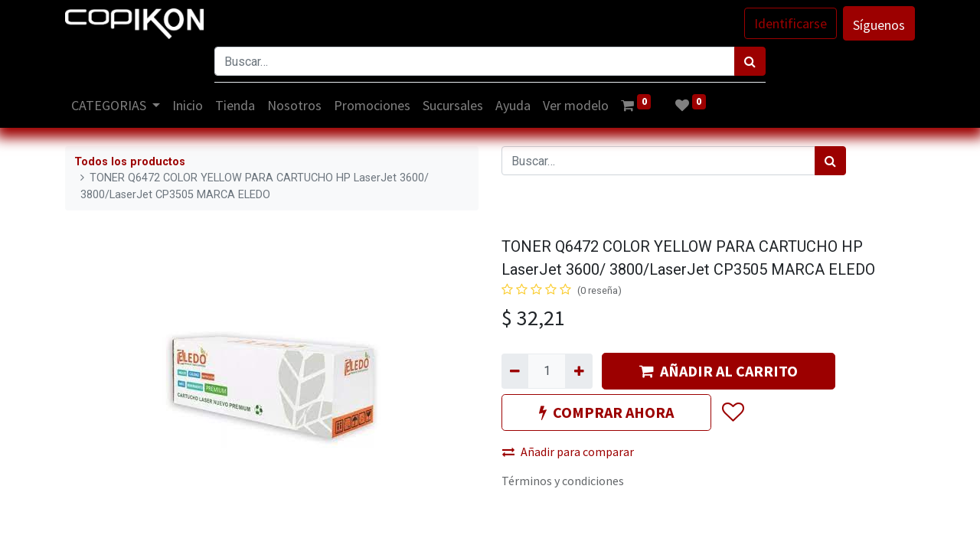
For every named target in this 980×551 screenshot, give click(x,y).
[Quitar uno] (515, 371)
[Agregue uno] (578, 371)
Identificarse (791, 23)
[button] (732, 412)
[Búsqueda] (750, 61)
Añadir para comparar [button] (568, 452)
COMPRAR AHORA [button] (606, 412)
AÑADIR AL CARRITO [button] (719, 371)
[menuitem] (188, 105)
